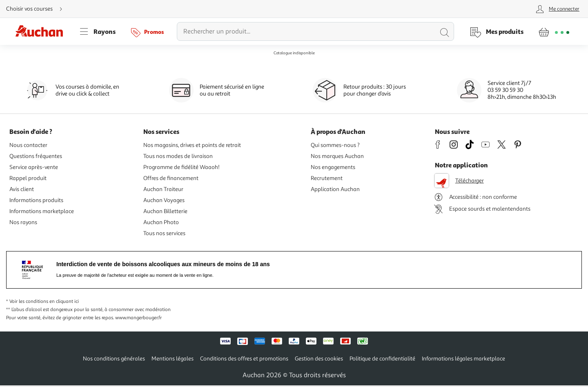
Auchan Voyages (164, 200)
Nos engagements (333, 167)
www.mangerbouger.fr (138, 318)
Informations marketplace (42, 211)
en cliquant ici (64, 301)
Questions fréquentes (36, 156)
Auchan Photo (161, 222)
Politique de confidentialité (382, 359)
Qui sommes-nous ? (335, 145)
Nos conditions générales (114, 359)
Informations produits (36, 200)
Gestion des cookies (319, 359)
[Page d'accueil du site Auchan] (42, 31)
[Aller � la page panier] (554, 31)
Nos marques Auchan (337, 156)
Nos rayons (23, 222)
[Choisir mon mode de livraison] (38, 9)
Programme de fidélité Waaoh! (182, 167)
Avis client (22, 189)
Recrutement (327, 178)
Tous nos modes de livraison (178, 156)
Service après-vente (34, 167)
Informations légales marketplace (463, 359)
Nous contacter (28, 145)
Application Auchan (335, 189)
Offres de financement (171, 178)
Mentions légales (173, 359)
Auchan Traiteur (163, 189)
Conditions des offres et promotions (244, 359)
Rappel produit (28, 178)
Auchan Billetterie (165, 211)
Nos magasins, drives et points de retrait (192, 145)
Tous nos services (164, 233)
